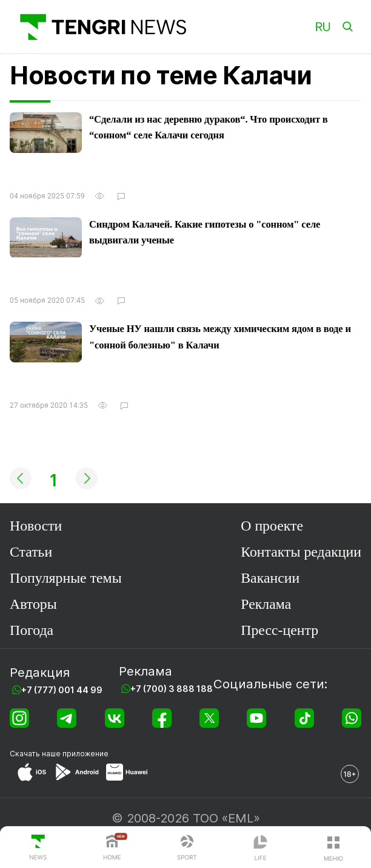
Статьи (31, 552)
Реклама (266, 604)
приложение (85, 754)
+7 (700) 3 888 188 (172, 689)
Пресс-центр (279, 630)
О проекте (272, 526)
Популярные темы (66, 578)
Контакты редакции (301, 552)
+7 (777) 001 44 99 (62, 690)
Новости (36, 526)
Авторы (33, 604)
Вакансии (270, 578)
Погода (32, 630)
